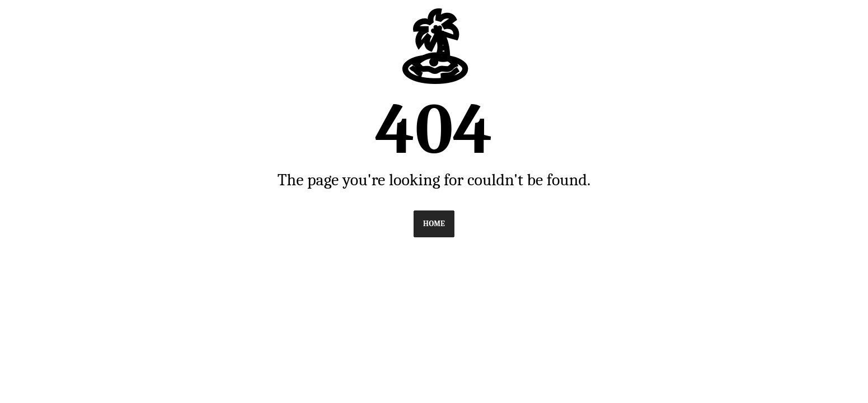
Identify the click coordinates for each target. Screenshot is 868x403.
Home (434, 224)
